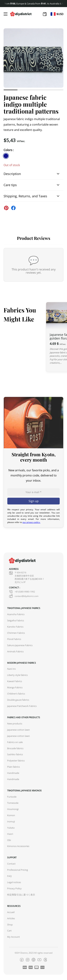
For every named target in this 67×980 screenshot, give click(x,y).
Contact (11, 864)
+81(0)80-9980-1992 (22, 592)
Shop (10, 925)
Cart (9, 931)
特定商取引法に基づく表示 (21, 895)
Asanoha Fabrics (16, 614)
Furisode (12, 797)
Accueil (11, 912)
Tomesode (13, 803)
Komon (11, 815)
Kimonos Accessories (18, 846)
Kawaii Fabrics (15, 681)
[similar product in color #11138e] (6, 156)
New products (15, 724)
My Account (13, 937)
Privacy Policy (14, 889)
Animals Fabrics (15, 652)
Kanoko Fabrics (15, 627)
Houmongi (13, 809)
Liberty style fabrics (17, 675)
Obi (9, 840)
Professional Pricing (18, 870)
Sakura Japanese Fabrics (20, 645)
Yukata (11, 828)
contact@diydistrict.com (24, 596)
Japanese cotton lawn (18, 730)
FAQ (9, 876)
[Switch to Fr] (53, 14)
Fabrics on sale (15, 742)
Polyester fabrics (16, 761)
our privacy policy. (31, 522)
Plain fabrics (13, 767)
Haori (10, 834)
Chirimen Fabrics (16, 633)
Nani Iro (11, 669)
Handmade (13, 773)
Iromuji (11, 822)
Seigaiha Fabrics (16, 621)
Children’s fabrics (16, 694)
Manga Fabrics (15, 687)
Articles (11, 918)
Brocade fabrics (15, 748)
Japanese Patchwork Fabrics (22, 706)
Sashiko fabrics (15, 754)
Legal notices (14, 882)
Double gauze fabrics (18, 700)
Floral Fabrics (14, 639)
